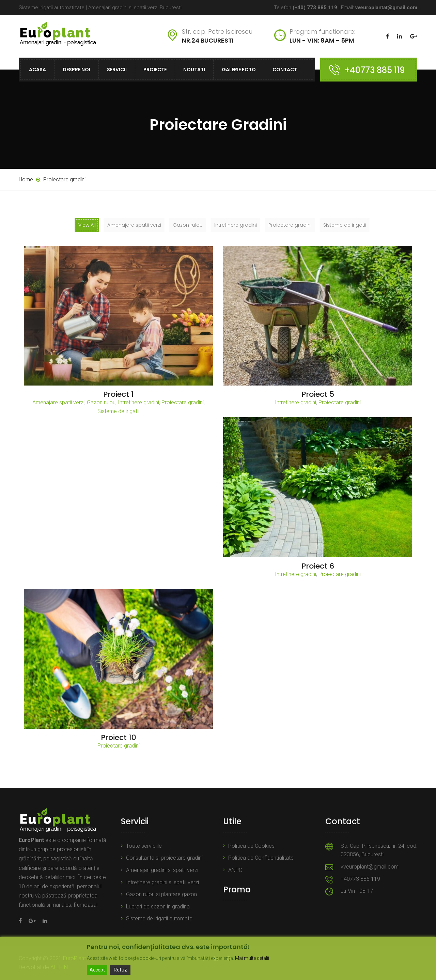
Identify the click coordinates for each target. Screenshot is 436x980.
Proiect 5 (318, 394)
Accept (97, 970)
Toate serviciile (144, 846)
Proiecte (155, 70)
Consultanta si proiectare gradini (164, 858)
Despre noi (76, 70)
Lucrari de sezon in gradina (158, 907)
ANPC (235, 870)
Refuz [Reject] (120, 970)
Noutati (194, 70)
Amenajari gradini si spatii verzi (162, 870)
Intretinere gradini (138, 402)
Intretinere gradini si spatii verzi (162, 882)
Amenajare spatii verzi (58, 402)
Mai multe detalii (252, 958)
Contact (285, 70)
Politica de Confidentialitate (261, 858)
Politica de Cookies (251, 846)
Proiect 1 (119, 394)
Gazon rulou (101, 402)
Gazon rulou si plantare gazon (161, 894)
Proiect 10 (119, 737)
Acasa (37, 70)
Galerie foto (239, 70)
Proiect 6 (318, 566)
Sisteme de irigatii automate (159, 918)
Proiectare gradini (183, 402)
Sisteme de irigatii (118, 411)
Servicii (117, 70)
